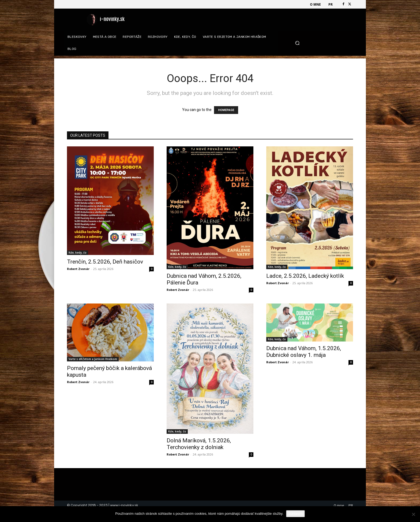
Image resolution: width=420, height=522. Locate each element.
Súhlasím (295, 514)
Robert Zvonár (78, 269)
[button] (322, 43)
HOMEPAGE (226, 110)
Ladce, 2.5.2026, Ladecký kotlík (305, 276)
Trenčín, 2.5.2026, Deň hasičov (105, 262)
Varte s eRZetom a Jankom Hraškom (93, 359)
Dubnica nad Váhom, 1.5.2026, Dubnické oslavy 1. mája (304, 352)
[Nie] (413, 514)
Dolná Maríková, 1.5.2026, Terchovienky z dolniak (199, 444)
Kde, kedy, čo (78, 253)
